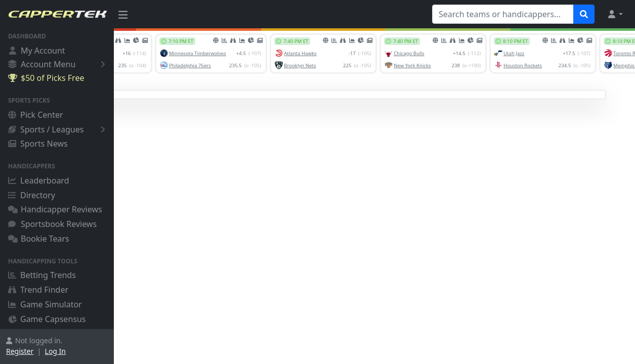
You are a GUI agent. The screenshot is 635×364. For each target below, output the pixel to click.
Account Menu (58, 64)
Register (20, 351)
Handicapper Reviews (55, 209)
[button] (615, 14)
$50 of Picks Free (46, 78)
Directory (32, 195)
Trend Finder (38, 290)
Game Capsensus (47, 319)
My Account (37, 51)
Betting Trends (42, 275)
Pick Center (36, 115)
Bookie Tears (39, 239)
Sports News (38, 144)
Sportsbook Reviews (52, 224)
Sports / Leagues (58, 129)
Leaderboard (38, 180)
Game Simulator (45, 304)
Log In (55, 351)
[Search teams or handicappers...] (503, 14)
